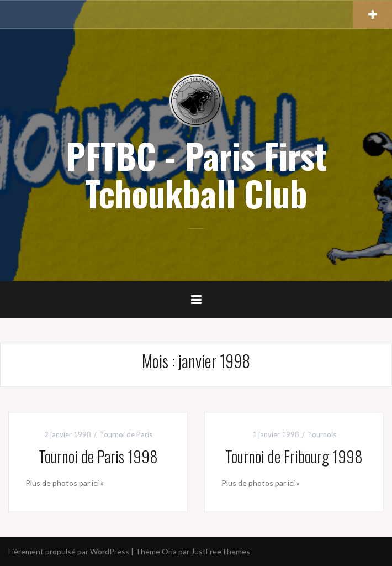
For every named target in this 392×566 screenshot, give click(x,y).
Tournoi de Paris (126, 434)
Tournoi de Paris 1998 (98, 456)
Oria (169, 551)
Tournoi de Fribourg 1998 (294, 456)
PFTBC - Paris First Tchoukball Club (196, 174)
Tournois (322, 434)
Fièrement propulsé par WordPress (69, 551)
